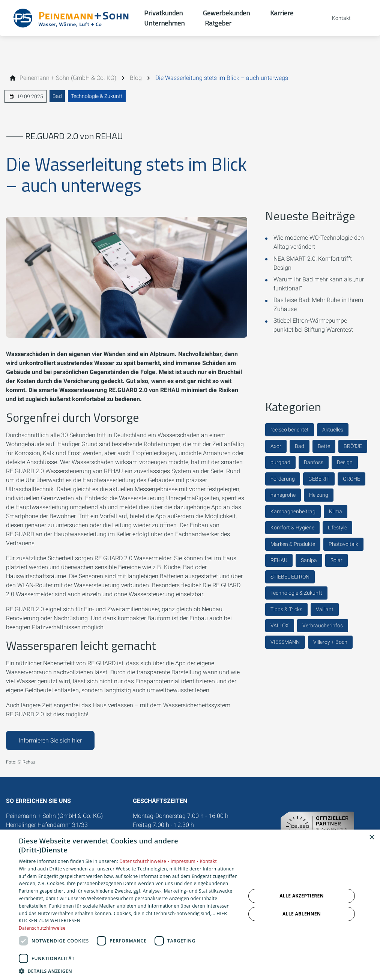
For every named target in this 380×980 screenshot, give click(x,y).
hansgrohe (283, 495)
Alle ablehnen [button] (302, 914)
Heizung (319, 495)
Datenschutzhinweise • (145, 861)
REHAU (279, 560)
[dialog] (190, 905)
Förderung (283, 479)
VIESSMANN (285, 642)
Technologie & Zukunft (97, 96)
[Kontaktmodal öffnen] (336, 18)
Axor (276, 446)
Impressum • (185, 861)
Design (345, 462)
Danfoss (314, 462)
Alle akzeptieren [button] (302, 896)
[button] (129, 971)
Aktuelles (333, 430)
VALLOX (280, 625)
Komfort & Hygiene (292, 528)
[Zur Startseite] (72, 18)
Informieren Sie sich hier (50, 740)
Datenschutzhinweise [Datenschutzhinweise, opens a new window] (42, 928)
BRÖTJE (353, 446)
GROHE (351, 479)
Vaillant (325, 609)
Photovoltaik (343, 544)
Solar (336, 560)
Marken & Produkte (293, 544)
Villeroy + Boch (330, 642)
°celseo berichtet (290, 430)
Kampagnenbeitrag (293, 511)
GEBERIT (319, 479)
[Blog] (136, 78)
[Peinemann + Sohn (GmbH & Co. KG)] (68, 78)
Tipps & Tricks (286, 609)
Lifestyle (337, 528)
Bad (57, 96)
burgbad (280, 462)
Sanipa (309, 560)
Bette (324, 446)
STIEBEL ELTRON (290, 577)
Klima (336, 511)
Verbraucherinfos (323, 625)
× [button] (372, 838)
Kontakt (208, 861)
